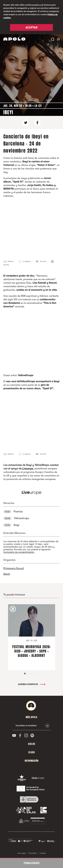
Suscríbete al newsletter (26, 726)
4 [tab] (35, 674)
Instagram (27, 261)
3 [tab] (32, 674)
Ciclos (32, 744)
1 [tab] (25, 674)
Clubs (32, 752)
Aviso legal (22, 853)
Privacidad (33, 853)
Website (11, 261)
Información (32, 761)
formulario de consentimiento (19, 552)
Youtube (43, 261)
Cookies (43, 853)
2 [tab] (28, 674)
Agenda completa (32, 684)
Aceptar (32, 28)
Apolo (7, 574)
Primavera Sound (14, 568)
